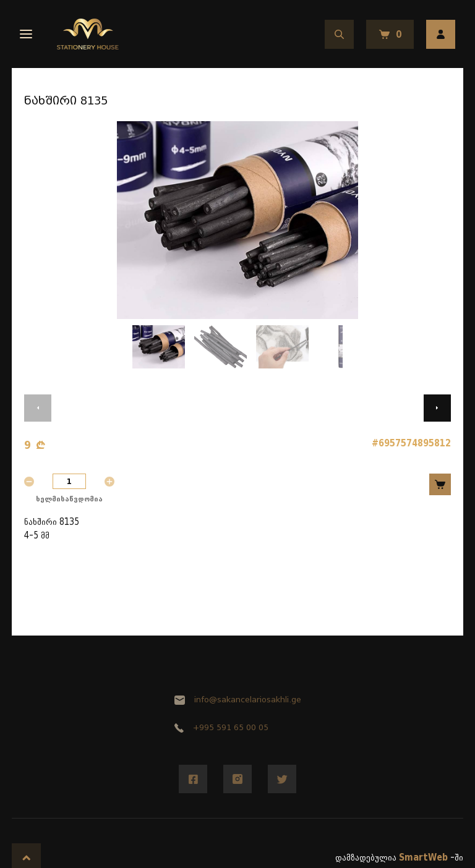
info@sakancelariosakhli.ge (238, 700)
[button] (38, 408)
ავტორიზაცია (441, 34)
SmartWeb (423, 858)
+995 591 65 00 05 (221, 727)
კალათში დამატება (440, 484)
